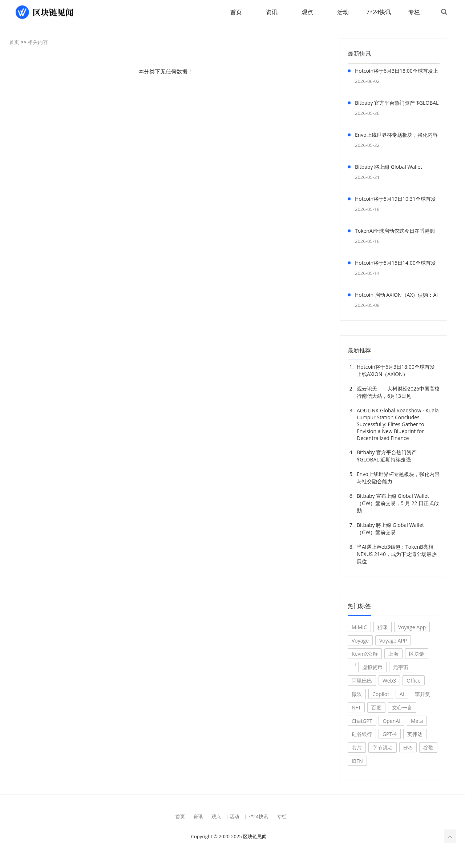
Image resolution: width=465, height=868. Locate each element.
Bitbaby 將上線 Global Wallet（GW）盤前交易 (389, 168)
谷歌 (428, 748)
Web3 (389, 681)
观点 (307, 12)
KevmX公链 (365, 654)
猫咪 (383, 627)
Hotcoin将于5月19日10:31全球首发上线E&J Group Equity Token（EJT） (397, 200)
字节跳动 (383, 748)
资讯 (271, 12)
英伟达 (415, 734)
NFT (356, 708)
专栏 (413, 12)
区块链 (417, 654)
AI (402, 694)
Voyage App (412, 627)
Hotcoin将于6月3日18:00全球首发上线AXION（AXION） (397, 72)
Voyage (360, 641)
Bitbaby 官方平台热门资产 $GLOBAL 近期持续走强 (397, 104)
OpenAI (391, 721)
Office (413, 681)
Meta (417, 721)
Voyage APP (393, 641)
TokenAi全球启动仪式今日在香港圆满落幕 (395, 232)
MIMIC (359, 627)
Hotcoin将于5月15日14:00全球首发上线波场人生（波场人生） (395, 264)
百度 (376, 708)
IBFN (357, 761)
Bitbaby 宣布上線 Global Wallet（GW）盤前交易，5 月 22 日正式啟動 (398, 503)
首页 (235, 12)
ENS (408, 748)
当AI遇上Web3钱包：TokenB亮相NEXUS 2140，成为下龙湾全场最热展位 (397, 554)
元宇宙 (401, 667)
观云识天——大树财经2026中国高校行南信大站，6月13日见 (398, 393)
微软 (357, 694)
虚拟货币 (372, 667)
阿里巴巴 (362, 681)
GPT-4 (390, 734)
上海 (393, 654)
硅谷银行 (362, 734)
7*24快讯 (378, 12)
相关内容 (38, 42)
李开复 (422, 694)
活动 (342, 12)
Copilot (381, 694)
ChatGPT (362, 721)
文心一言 (402, 708)
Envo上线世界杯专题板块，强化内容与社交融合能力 (396, 136)
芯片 (357, 748)
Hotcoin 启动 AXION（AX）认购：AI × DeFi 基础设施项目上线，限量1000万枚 (397, 296)
